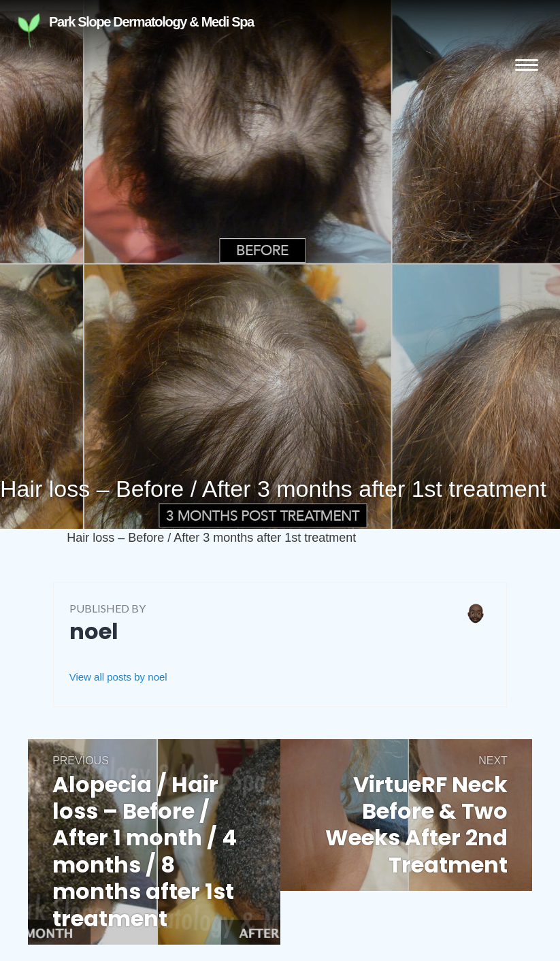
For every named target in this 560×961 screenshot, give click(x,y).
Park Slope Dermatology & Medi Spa (102, 30)
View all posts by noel (118, 677)
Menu (527, 65)
